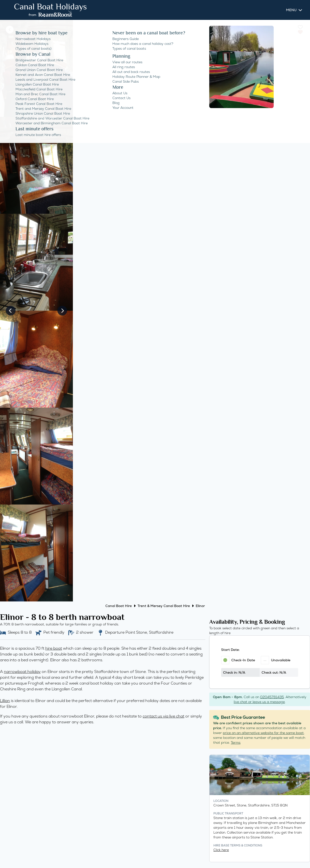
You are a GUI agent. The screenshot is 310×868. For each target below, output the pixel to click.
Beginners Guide (126, 39)
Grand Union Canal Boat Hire (39, 70)
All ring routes (124, 67)
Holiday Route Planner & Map (136, 77)
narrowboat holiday (22, 672)
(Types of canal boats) (34, 48)
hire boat (54, 648)
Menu (291, 10)
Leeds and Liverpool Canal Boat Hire (45, 79)
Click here (221, 850)
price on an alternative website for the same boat (263, 733)
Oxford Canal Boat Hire (35, 99)
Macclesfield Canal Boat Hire (39, 89)
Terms (236, 742)
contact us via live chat (163, 716)
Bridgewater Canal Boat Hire (39, 60)
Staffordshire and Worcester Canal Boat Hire (52, 118)
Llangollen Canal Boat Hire (37, 84)
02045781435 (272, 697)
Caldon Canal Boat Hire (35, 65)
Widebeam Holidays (32, 44)
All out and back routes (131, 72)
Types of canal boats (129, 48)
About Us (120, 93)
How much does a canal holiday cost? (143, 44)
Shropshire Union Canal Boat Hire (43, 113)
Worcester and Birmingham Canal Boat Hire (52, 123)
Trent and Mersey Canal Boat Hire (43, 109)
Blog (116, 103)
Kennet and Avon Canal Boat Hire (43, 75)
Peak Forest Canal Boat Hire (39, 104)
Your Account (123, 108)
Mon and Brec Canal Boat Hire (40, 94)
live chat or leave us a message (259, 702)
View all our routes (127, 62)
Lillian (5, 701)
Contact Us (121, 98)
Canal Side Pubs (126, 81)
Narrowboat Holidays (33, 39)
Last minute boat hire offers (38, 135)
